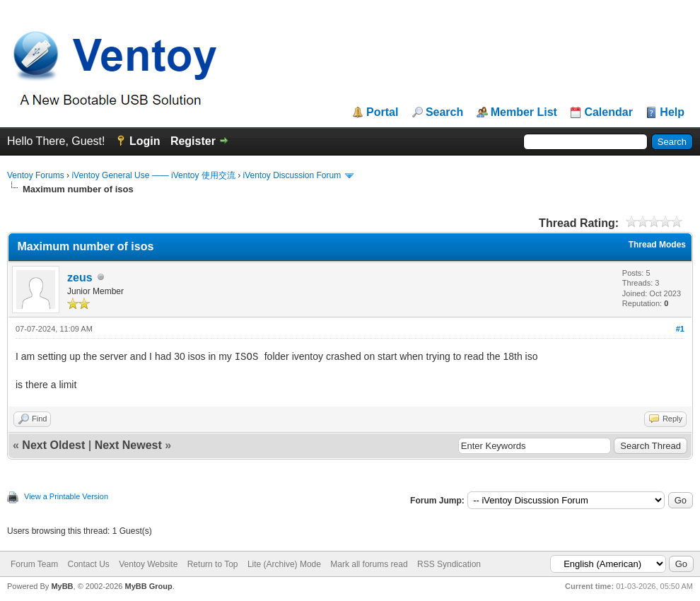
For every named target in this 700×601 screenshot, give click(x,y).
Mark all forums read (369, 564)
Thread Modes (657, 245)
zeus (80, 278)
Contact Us (88, 564)
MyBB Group (148, 586)
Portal (382, 112)
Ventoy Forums (36, 175)
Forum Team (34, 564)
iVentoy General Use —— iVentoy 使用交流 (153, 175)
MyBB (62, 586)
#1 (680, 329)
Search (444, 112)
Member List (524, 112)
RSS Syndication (449, 564)
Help (672, 112)
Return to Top (213, 564)
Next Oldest (53, 445)
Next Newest (128, 445)
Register (193, 141)
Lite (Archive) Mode (284, 564)
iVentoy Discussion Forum (292, 175)
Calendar (608, 112)
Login (145, 141)
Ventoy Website (148, 564)
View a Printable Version (66, 496)
